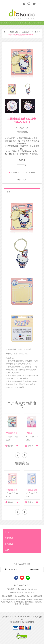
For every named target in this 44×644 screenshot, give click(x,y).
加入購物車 (14, 173)
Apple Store (11, 569)
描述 (9, 192)
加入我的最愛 (29, 173)
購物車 (10, 446)
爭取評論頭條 (22, 132)
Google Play (33, 570)
